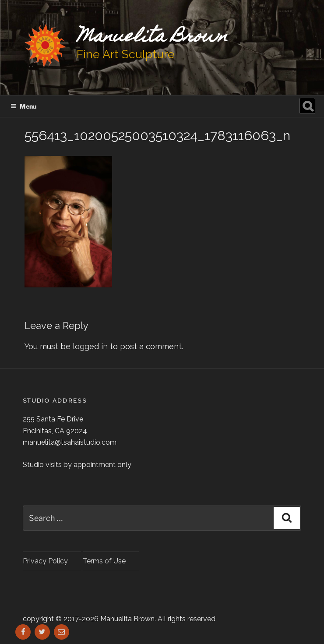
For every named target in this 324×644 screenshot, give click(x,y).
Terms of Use (104, 561)
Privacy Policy (45, 561)
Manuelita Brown (152, 37)
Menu (23, 106)
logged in (90, 346)
